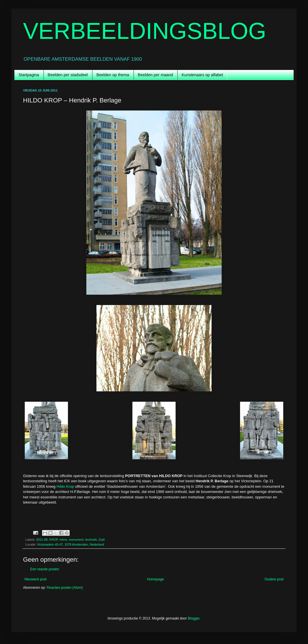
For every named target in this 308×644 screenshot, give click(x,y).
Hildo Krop (65, 486)
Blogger (194, 618)
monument (76, 540)
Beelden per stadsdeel (68, 75)
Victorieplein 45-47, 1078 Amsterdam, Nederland (71, 544)
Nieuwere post (36, 579)
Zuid (101, 540)
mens (63, 540)
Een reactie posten (45, 569)
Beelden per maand (155, 75)
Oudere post (274, 579)
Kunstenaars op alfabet (202, 75)
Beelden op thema (113, 75)
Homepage (156, 579)
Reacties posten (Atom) (65, 588)
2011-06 (42, 540)
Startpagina (29, 75)
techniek (91, 540)
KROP (53, 540)
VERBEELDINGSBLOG (145, 31)
